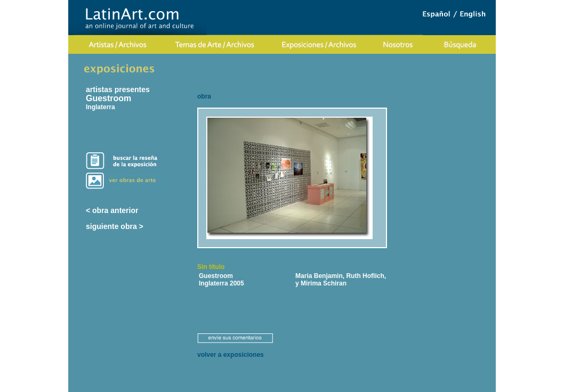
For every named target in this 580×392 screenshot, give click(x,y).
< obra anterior (112, 210)
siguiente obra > (115, 226)
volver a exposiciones (231, 355)
